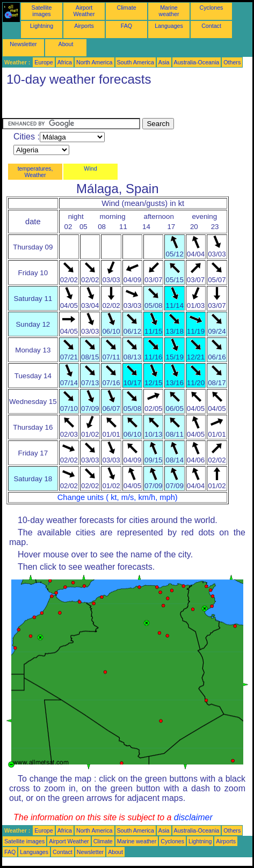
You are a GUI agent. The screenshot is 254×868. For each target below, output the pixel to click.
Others (232, 62)
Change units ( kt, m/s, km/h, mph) (118, 497)
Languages (169, 26)
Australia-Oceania (197, 62)
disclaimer (193, 817)
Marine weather (169, 11)
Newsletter (23, 44)
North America (95, 62)
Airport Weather (84, 11)
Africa (65, 62)
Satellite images (42, 11)
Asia (164, 62)
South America (136, 62)
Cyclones (212, 8)
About (66, 44)
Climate (126, 8)
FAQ (126, 26)
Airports (84, 26)
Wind (90, 168)
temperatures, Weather (35, 172)
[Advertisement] (88, 105)
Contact (211, 26)
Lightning (42, 26)
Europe (43, 62)
